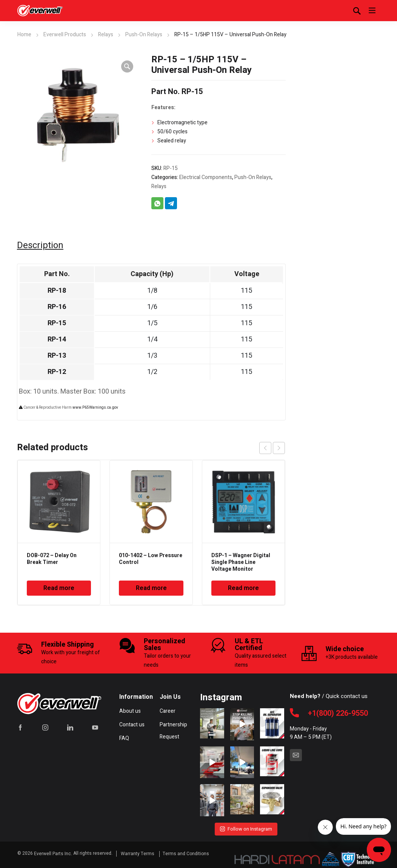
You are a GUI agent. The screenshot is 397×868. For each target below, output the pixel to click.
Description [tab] (40, 246)
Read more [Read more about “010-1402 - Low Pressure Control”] (151, 588)
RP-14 (57, 339)
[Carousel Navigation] (272, 448)
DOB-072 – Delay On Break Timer (52, 559)
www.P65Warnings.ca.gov (95, 408)
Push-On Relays (144, 35)
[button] (127, 66)
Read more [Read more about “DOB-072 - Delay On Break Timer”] (59, 588)
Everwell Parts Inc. (53, 852)
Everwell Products (65, 35)
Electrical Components (206, 177)
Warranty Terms (138, 852)
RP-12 (57, 372)
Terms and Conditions (186, 852)
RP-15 (57, 323)
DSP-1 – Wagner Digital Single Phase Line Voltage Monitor (241, 562)
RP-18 (57, 291)
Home (24, 35)
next (279, 448)
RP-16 (57, 307)
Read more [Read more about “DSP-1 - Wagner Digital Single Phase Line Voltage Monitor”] (243, 588)
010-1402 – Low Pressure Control (151, 559)
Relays (106, 35)
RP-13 (57, 356)
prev (265, 448)
